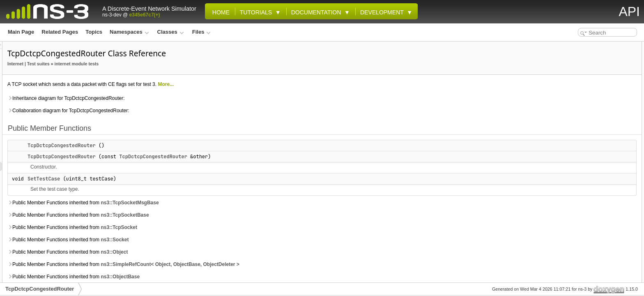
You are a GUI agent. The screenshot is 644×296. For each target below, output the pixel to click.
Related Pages (60, 32)
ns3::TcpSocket (221, 227)
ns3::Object (217, 252)
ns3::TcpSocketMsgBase (232, 203)
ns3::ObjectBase (223, 277)
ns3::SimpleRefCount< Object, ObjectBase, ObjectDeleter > (273, 264)
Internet (118, 64)
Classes (171, 32)
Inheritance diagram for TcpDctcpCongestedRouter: (169, 98)
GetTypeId (571, 91)
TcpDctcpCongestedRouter (164, 146)
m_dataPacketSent (581, 109)
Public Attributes (572, 100)
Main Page (21, 32)
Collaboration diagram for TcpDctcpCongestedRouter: (171, 111)
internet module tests (179, 64)
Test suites (141, 64)
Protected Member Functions (586, 127)
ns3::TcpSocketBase (227, 215)
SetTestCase (146, 179)
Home (219, 12)
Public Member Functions (582, 46)
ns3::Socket (217, 240)
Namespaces (129, 32)
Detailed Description (576, 173)
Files (201, 32)
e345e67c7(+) (145, 15)
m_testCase (573, 118)
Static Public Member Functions (590, 82)
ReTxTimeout (575, 146)
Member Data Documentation (586, 263)
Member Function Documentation (592, 209)
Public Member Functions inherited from (186, 203)
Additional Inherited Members (587, 164)
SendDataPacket (578, 155)
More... (268, 84)
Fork (564, 136)
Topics (94, 32)
